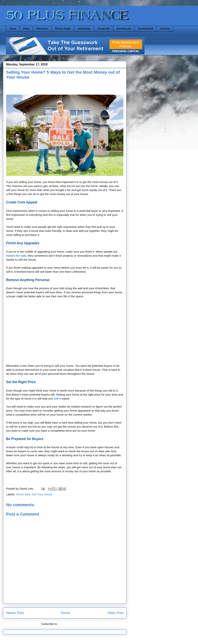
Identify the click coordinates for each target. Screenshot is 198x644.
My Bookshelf (146, 29)
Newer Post (15, 613)
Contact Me (103, 29)
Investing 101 (124, 29)
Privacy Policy (63, 29)
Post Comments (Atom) (73, 624)
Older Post (115, 613)
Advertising (84, 29)
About (26, 29)
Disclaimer (42, 29)
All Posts (165, 29)
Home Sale (23, 494)
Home (13, 29)
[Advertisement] (65, 333)
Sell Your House (42, 494)
